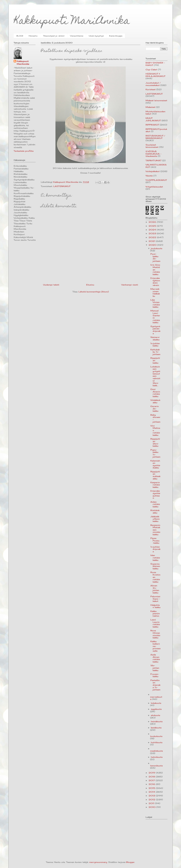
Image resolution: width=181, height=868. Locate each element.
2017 (152, 780)
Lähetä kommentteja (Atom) (94, 292)
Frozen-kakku (155, 675)
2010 (152, 807)
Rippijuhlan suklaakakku (155, 475)
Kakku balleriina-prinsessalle (155, 646)
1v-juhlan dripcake (155, 549)
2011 (152, 803)
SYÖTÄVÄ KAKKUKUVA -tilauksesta (153, 154)
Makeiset (150, 107)
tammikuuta (156, 766)
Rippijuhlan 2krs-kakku (155, 442)
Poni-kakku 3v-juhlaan (155, 257)
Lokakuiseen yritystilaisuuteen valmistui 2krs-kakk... (155, 376)
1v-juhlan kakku (155, 345)
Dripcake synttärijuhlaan (155, 494)
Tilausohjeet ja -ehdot (54, 36)
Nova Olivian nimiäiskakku (155, 634)
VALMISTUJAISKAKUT (156, 166)
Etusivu (90, 285)
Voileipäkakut (153, 171)
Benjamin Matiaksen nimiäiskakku (155, 530)
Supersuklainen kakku (155, 566)
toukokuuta (156, 736)
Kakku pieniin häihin (155, 614)
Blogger (130, 862)
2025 (153, 226)
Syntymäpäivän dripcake (155, 330)
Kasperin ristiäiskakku (155, 485)
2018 (152, 777)
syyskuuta (156, 709)
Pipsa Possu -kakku (155, 541)
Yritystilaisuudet (154, 187)
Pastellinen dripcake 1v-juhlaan (155, 685)
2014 (152, 792)
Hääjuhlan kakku (155, 606)
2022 (153, 237)
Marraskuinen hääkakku (155, 292)
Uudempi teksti (51, 285)
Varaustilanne (77, 36)
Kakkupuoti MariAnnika (72, 22)
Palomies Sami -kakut (155, 599)
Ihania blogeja (116, 36)
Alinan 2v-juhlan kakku (155, 589)
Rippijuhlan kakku (155, 360)
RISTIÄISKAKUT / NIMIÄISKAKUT (155, 137)
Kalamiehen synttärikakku (155, 464)
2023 (153, 233)
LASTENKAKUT (62, 186)
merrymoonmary (98, 862)
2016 (152, 784)
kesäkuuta (156, 728)
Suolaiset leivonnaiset (152, 146)
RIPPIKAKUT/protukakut (156, 130)
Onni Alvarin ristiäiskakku (155, 393)
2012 (152, 800)
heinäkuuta (157, 721)
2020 (153, 245)
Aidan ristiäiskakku (155, 504)
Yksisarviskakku (155, 338)
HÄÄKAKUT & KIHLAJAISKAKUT (155, 75)
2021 (152, 241)
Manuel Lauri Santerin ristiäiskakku (155, 317)
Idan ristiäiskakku (155, 558)
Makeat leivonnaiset (156, 100)
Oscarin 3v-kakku (155, 409)
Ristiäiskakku (155, 512)
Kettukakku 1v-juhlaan (155, 352)
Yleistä (149, 176)
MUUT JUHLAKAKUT (153, 119)
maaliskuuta (156, 751)
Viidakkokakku (155, 401)
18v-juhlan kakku (155, 668)
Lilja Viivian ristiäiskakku (155, 303)
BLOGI (20, 36)
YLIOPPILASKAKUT (156, 180)
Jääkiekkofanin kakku (155, 519)
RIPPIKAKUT (152, 125)
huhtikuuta (157, 742)
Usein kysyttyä (96, 36)
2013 (152, 796)
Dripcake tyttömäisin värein (155, 282)
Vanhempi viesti (130, 285)
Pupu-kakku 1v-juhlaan (155, 453)
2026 (153, 222)
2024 (153, 230)
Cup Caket (151, 70)
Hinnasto (33, 36)
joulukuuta (157, 248)
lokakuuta (156, 703)
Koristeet (151, 89)
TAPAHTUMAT (153, 160)
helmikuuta (157, 757)
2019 (152, 773)
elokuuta (155, 715)
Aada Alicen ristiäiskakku (155, 658)
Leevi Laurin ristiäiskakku (155, 623)
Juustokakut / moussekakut (153, 84)
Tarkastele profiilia (24, 151)
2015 (152, 788)
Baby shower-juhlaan (155, 418)
